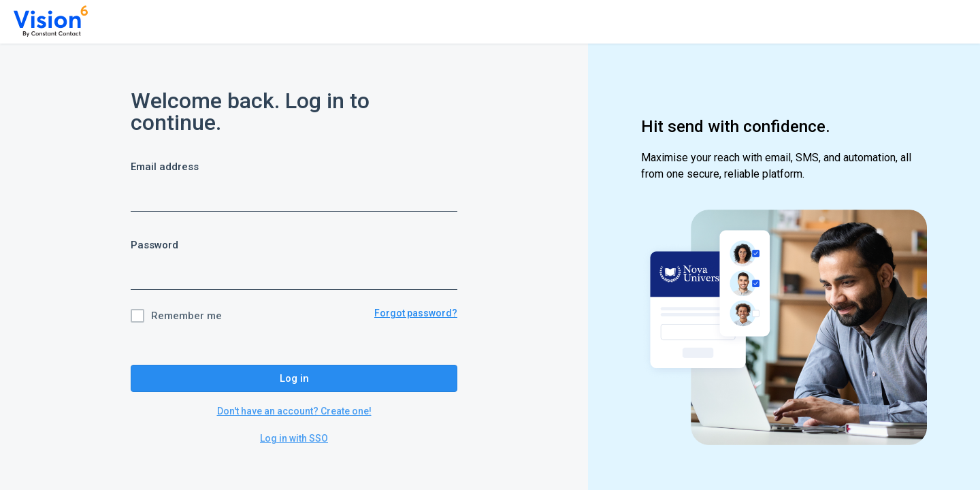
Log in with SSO (294, 438)
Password (154, 245)
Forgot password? (416, 313)
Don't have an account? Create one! (294, 411)
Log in (294, 378)
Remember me (186, 316)
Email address (165, 167)
